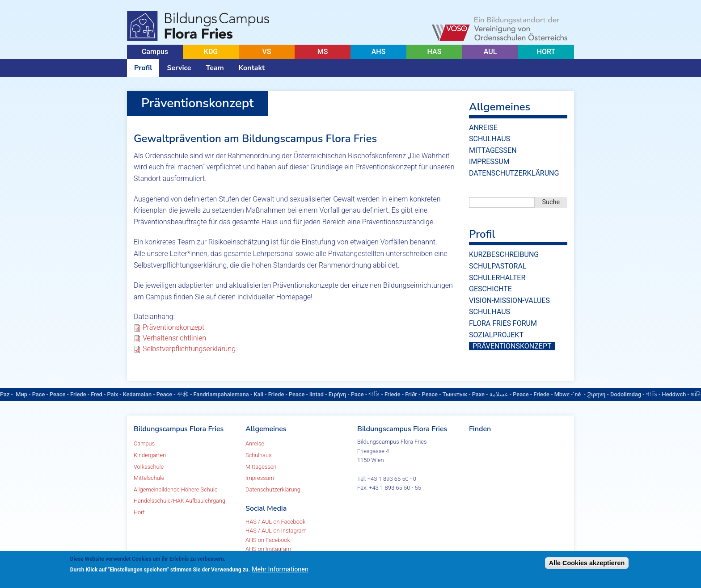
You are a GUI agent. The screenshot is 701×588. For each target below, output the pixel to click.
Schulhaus (490, 139)
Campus (155, 52)
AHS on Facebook (268, 540)
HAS (435, 52)
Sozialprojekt (496, 335)
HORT (546, 52)
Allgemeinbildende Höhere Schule (175, 489)
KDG (211, 52)
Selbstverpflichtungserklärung (189, 349)
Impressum (489, 162)
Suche (551, 202)
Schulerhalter (497, 278)
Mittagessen (493, 150)
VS (266, 52)
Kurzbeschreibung (504, 254)
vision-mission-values (509, 300)
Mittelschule (149, 478)
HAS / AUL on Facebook (275, 522)
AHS (379, 52)
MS (323, 52)
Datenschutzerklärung (514, 173)
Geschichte (490, 289)
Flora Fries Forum (503, 323)
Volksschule (149, 467)
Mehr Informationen (280, 569)
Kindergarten (150, 455)
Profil (143, 68)
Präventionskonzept (173, 327)
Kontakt (252, 68)
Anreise (483, 128)
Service (179, 68)
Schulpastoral (498, 266)
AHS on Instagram (268, 549)
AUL (490, 52)
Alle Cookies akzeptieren (587, 563)
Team (215, 68)
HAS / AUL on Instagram (276, 531)
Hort (139, 512)
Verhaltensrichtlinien (174, 338)
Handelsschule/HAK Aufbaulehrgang (179, 501)
